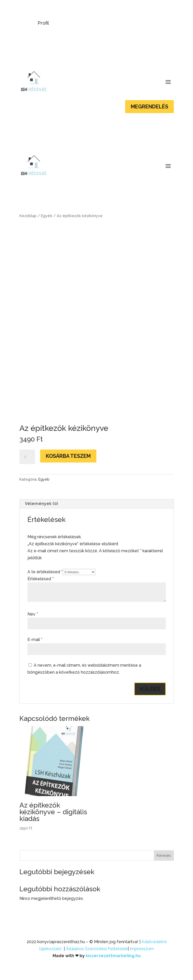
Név (33, 614)
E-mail (35, 640)
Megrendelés (149, 107)
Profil (43, 23)
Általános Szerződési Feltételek (97, 949)
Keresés (164, 855)
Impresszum (142, 949)
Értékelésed (41, 579)
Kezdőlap (28, 216)
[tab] (97, 504)
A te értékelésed (45, 572)
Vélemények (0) (41, 504)
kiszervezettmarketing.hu (113, 956)
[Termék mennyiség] (27, 457)
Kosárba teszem (68, 456)
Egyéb (47, 216)
